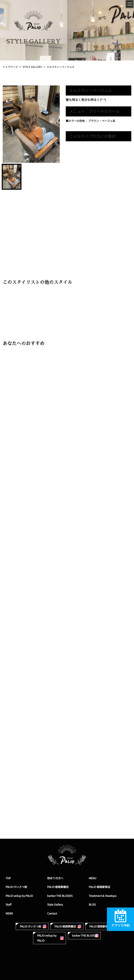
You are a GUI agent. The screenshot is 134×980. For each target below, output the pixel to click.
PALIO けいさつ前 (16, 887)
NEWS (9, 913)
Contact (52, 913)
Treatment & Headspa (103, 896)
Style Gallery (55, 905)
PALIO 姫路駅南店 (99, 887)
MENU (93, 878)
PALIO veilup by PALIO (19, 896)
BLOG (92, 905)
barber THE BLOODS (60, 896)
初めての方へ (55, 878)
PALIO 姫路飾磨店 (58, 887)
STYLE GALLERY (32, 67)
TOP (8, 878)
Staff (9, 905)
